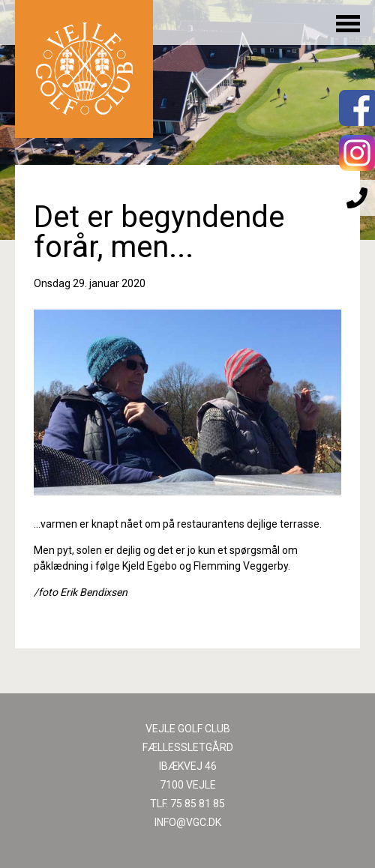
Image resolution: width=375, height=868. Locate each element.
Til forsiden (84, 69)
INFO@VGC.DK (188, 822)
